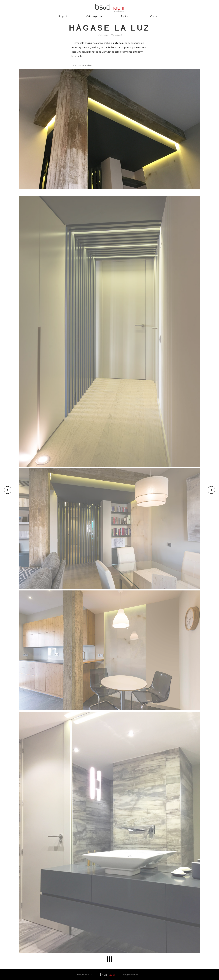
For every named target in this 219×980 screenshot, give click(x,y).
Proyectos (64, 16)
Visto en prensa (94, 16)
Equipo (125, 16)
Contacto (155, 16)
